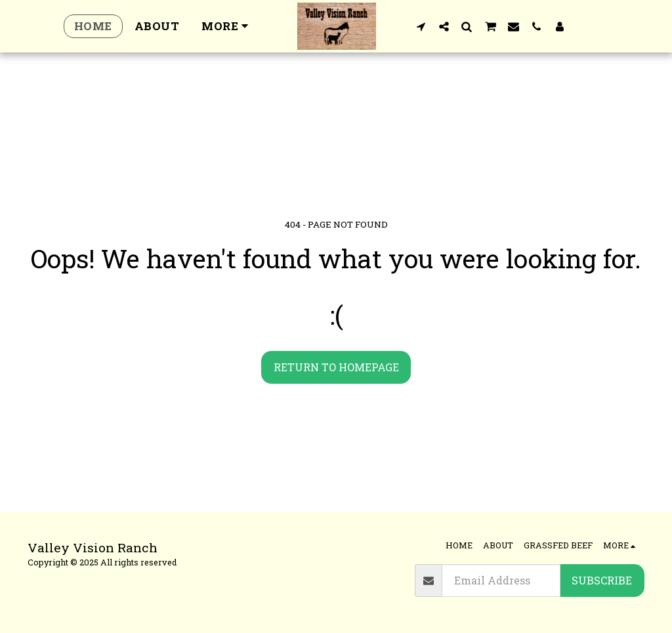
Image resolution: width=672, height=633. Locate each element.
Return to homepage (336, 367)
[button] (421, 26)
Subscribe (602, 580)
